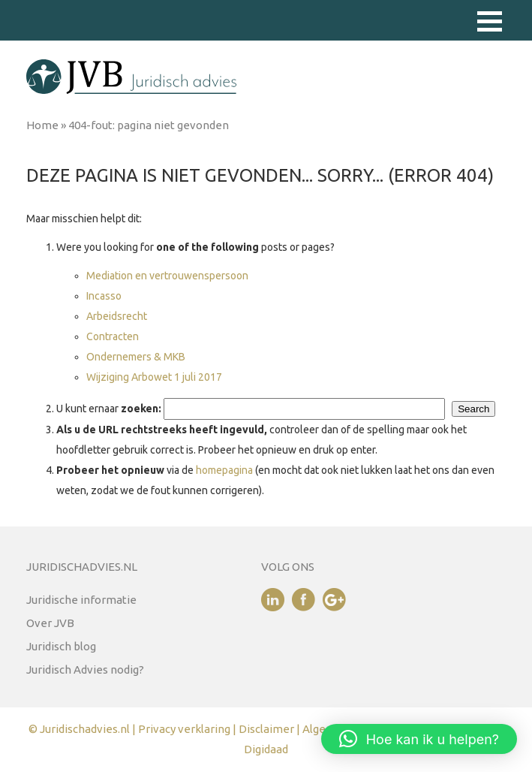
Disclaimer (268, 729)
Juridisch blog (61, 646)
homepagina (224, 470)
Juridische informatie (81, 600)
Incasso (104, 296)
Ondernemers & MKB (136, 357)
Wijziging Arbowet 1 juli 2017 (154, 377)
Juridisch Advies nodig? (85, 669)
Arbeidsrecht (117, 316)
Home (42, 125)
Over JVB (50, 623)
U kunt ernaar (109, 409)
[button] (490, 21)
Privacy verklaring (184, 729)
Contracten (113, 336)
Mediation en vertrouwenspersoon (167, 276)
